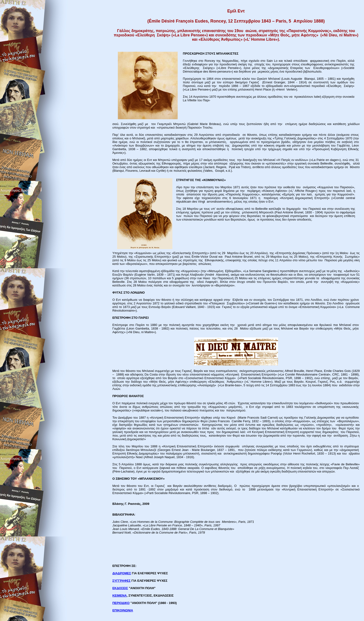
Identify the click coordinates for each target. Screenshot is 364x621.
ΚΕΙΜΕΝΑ (119, 595)
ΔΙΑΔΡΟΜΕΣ (122, 573)
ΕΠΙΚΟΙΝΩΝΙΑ (123, 610)
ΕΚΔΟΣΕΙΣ (120, 588)
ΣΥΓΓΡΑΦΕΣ (121, 581)
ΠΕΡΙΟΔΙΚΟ (121, 603)
